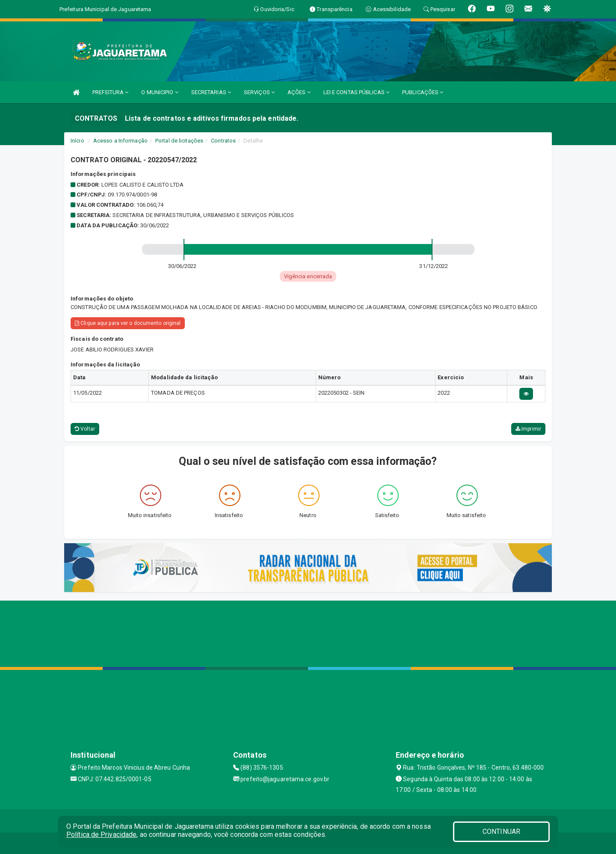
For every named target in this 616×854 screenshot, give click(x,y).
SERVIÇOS (259, 92)
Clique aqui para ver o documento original (128, 323)
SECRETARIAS (211, 92)
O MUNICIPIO (160, 92)
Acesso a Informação (120, 141)
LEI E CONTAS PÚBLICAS (356, 92)
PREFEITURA (110, 92)
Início (77, 141)
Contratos (223, 141)
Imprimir (528, 429)
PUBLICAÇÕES (423, 92)
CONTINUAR (501, 832)
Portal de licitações (179, 141)
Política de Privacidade (101, 835)
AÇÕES (299, 92)
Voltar (85, 429)
